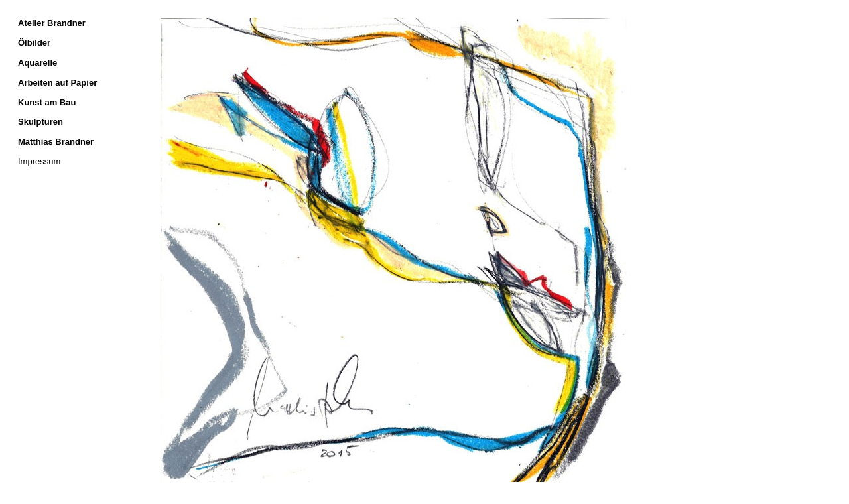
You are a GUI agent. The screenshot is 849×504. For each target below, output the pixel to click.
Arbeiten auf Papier (57, 83)
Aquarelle (37, 63)
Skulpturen (40, 122)
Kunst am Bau (47, 102)
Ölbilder (34, 43)
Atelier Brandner (52, 23)
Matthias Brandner (56, 142)
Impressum (39, 161)
